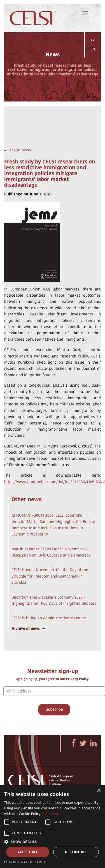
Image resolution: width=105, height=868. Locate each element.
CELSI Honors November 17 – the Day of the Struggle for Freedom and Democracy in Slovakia (50, 576)
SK (93, 41)
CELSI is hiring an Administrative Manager (49, 618)
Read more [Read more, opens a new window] (52, 814)
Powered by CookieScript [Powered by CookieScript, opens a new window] (25, 862)
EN (93, 49)
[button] (53, 842)
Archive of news (29, 628)
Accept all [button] (28, 852)
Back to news (19, 150)
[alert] (53, 826)
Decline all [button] (76, 852)
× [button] (99, 791)
